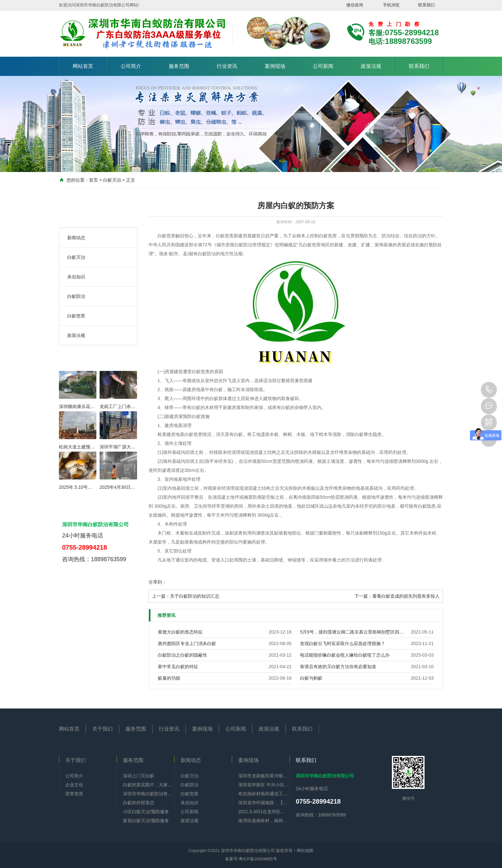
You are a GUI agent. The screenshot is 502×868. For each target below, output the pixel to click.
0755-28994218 (489, 390)
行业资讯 (227, 66)
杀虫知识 (76, 277)
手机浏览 (391, 5)
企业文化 (74, 785)
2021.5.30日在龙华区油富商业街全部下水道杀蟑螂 (264, 812)
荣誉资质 (74, 794)
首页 (93, 180)
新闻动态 (76, 238)
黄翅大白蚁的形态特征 (180, 632)
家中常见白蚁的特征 (178, 667)
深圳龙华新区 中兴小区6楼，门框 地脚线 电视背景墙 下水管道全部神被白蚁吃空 (264, 785)
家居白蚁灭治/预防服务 (146, 821)
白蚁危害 (76, 316)
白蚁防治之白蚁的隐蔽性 (182, 655)
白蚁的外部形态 (139, 803)
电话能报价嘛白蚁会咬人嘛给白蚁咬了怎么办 (345, 655)
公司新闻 (323, 66)
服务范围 (179, 66)
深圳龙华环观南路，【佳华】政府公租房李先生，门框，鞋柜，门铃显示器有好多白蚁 (264, 803)
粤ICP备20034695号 (258, 859)
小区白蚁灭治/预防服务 (146, 812)
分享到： (158, 582)
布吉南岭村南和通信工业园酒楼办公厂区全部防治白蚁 (264, 794)
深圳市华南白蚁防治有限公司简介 (149, 794)
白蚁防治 (76, 296)
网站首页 (83, 66)
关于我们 (102, 729)
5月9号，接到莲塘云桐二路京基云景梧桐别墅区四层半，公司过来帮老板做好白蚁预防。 (352, 632)
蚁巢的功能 (169, 678)
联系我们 (426, 5)
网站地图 (305, 851)
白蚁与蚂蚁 (311, 678)
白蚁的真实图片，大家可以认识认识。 (149, 785)
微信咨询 (355, 5)
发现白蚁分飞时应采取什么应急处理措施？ (343, 643)
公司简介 (131, 66)
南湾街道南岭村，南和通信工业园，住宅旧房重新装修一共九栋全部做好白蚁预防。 (264, 821)
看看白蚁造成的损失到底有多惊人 (406, 596)
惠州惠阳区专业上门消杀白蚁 (187, 643)
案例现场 (275, 66)
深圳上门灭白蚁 (139, 776)
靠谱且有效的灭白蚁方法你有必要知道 (338, 667)
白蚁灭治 (112, 180)
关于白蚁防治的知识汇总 (195, 596)
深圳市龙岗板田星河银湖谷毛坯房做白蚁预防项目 (264, 776)
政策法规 (371, 66)
